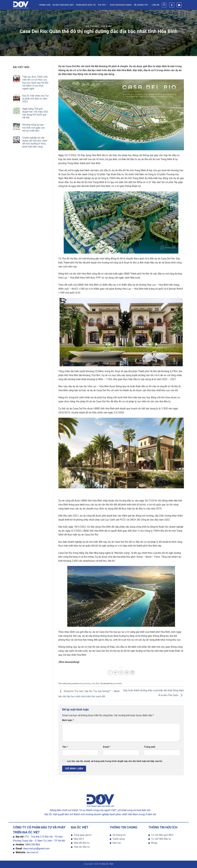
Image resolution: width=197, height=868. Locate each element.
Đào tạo (115, 843)
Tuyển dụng (117, 839)
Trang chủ (45, 5)
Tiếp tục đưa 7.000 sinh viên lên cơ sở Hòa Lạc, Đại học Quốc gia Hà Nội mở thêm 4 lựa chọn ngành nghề (35, 83)
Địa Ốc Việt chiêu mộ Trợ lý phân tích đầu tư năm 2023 (35, 99)
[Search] (164, 5)
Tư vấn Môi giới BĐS (161, 835)
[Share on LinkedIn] (132, 673)
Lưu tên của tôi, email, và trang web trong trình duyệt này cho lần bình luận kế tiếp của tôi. (115, 761)
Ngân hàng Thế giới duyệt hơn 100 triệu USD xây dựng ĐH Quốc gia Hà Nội (35, 113)
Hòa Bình (106, 26)
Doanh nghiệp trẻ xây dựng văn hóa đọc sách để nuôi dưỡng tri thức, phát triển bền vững (35, 142)
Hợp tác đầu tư (80, 847)
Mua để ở (77, 839)
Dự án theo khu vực (63, 5)
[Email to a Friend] (121, 673)
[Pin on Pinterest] (127, 673)
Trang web (150, 747)
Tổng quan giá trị (81, 835)
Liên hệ (155, 5)
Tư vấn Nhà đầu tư (160, 839)
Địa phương (92, 26)
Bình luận (68, 720)
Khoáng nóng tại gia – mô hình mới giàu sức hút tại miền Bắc (34, 128)
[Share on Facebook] (110, 673)
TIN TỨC (103, 5)
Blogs (153, 843)
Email (107, 747)
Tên (65, 747)
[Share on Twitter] (116, 673)
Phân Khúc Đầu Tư (86, 5)
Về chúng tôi (142, 5)
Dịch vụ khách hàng (121, 5)
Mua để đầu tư (80, 843)
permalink (117, 683)
